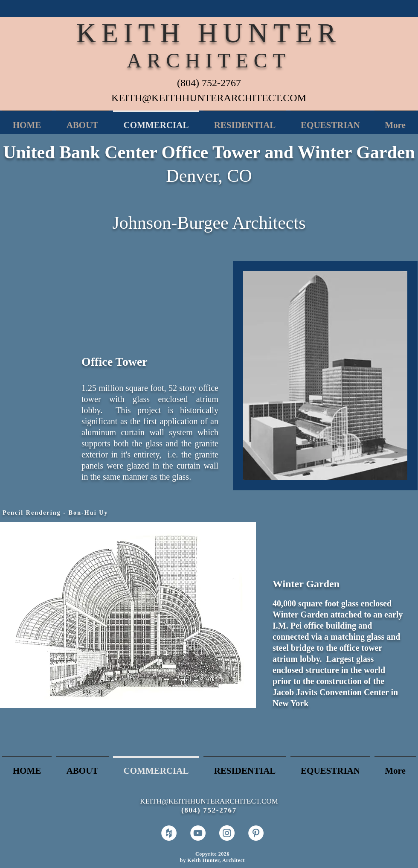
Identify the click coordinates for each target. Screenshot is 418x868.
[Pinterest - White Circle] (256, 833)
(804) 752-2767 (209, 83)
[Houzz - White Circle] (169, 833)
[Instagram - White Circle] (227, 833)
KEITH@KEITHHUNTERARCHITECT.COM (209, 98)
